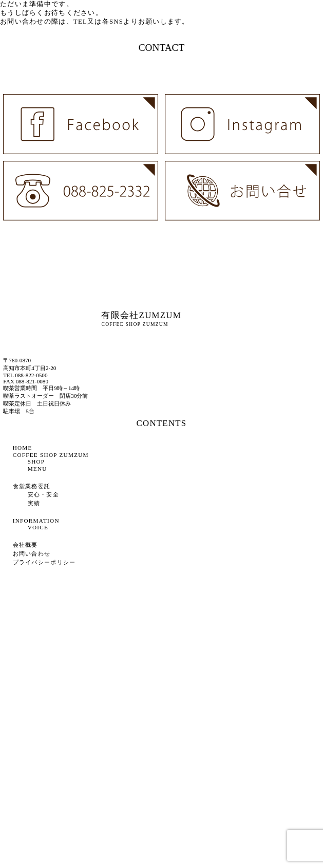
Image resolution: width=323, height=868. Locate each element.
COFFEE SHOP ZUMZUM (51, 455)
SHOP (36, 461)
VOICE (38, 527)
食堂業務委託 (32, 486)
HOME (23, 448)
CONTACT (162, 48)
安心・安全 (43, 494)
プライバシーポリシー (44, 562)
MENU (37, 469)
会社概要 (25, 545)
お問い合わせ (32, 553)
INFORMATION (36, 521)
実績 (34, 503)
